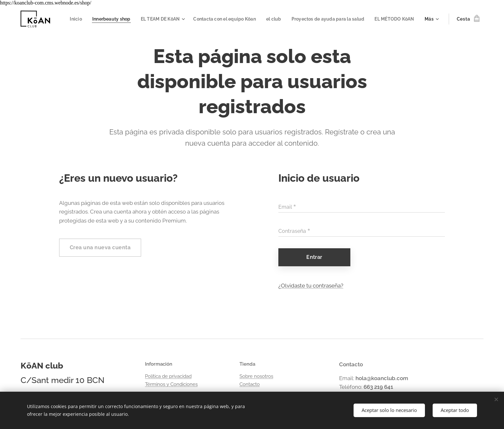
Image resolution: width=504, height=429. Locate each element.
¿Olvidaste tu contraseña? (311, 286)
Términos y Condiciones (171, 384)
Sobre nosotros (256, 376)
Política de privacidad (168, 376)
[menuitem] (113, 19)
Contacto (250, 384)
